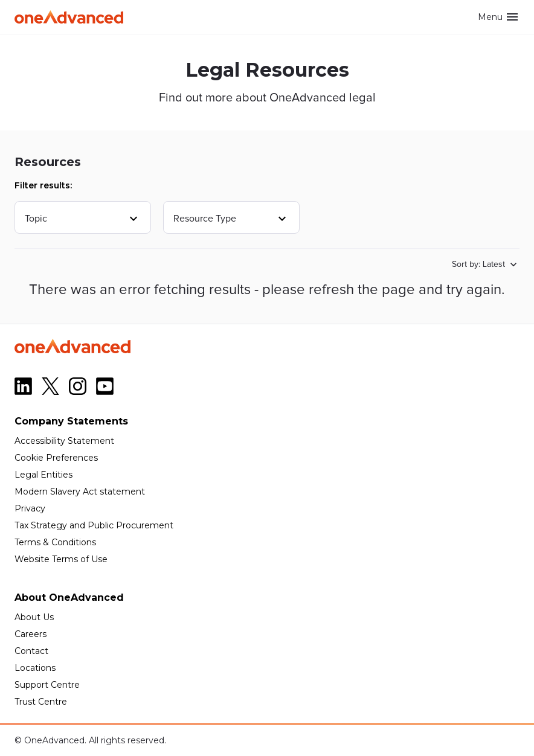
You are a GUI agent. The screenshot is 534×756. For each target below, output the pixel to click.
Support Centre (47, 685)
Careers (31, 634)
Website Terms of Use (61, 559)
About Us (34, 617)
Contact (31, 651)
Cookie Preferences (56, 458)
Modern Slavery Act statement (80, 492)
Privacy (30, 508)
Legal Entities (43, 475)
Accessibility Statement (64, 441)
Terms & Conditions (55, 542)
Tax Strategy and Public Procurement (94, 525)
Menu (499, 17)
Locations (35, 668)
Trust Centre (41, 702)
